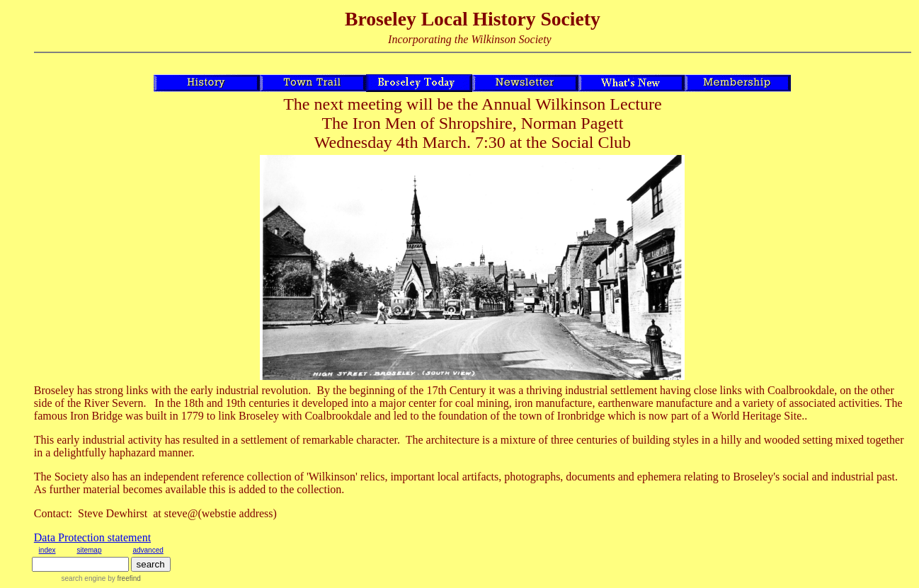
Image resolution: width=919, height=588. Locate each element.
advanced (148, 550)
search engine (84, 578)
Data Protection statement (92, 537)
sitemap (89, 550)
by (123, 578)
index (47, 550)
